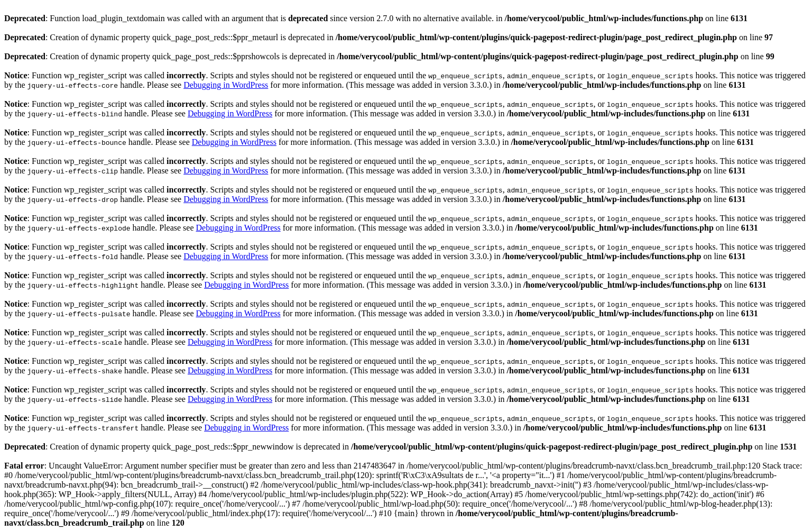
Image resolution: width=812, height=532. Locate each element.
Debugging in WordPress (226, 85)
